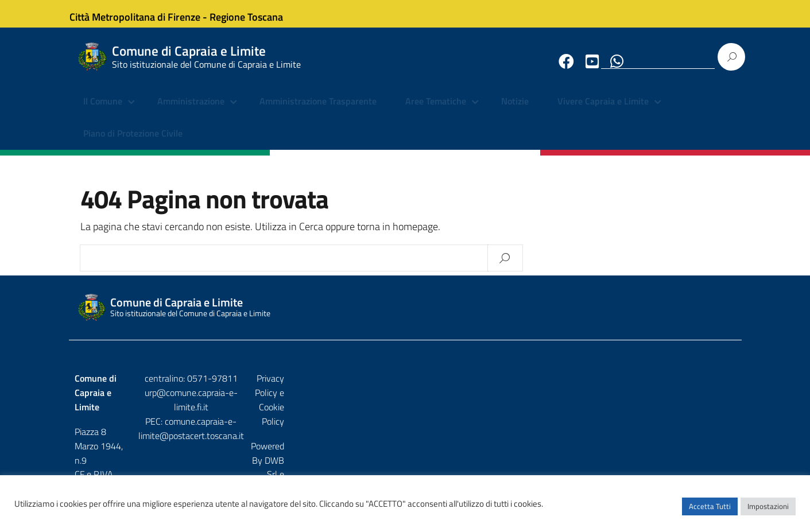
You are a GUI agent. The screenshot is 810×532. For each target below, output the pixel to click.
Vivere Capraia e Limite (603, 112)
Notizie (515, 112)
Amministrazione (191, 112)
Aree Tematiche (436, 112)
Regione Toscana (256, 13)
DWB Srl (671, 414)
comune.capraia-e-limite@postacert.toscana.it (415, 418)
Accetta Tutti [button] (710, 512)
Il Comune (103, 112)
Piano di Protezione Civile (133, 143)
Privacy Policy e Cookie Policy (680, 389)
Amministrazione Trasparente (318, 112)
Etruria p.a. (716, 414)
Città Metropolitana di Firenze (145, 13)
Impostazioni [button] (768, 512)
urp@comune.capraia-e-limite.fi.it (405, 403)
